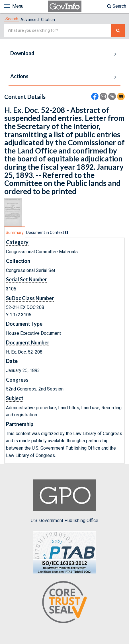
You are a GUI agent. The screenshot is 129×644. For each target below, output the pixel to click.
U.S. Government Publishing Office (64, 501)
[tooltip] (67, 232)
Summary (15, 232)
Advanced (30, 20)
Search (117, 6)
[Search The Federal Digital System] (118, 31)
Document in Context (47, 232)
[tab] (12, 19)
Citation (48, 20)
